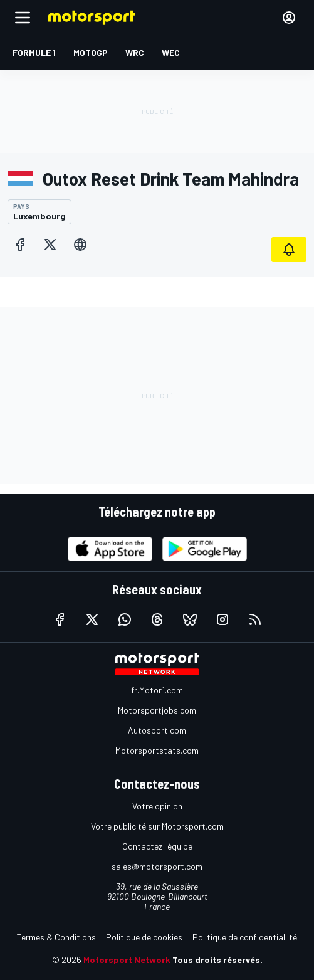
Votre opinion (157, 806)
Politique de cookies (144, 937)
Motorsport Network (127, 960)
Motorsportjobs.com (157, 710)
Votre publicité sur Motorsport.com (157, 826)
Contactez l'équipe (157, 846)
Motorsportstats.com (157, 750)
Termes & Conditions (56, 937)
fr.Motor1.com (157, 690)
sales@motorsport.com (157, 866)
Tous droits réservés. (217, 960)
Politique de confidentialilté (245, 937)
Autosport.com (157, 730)
